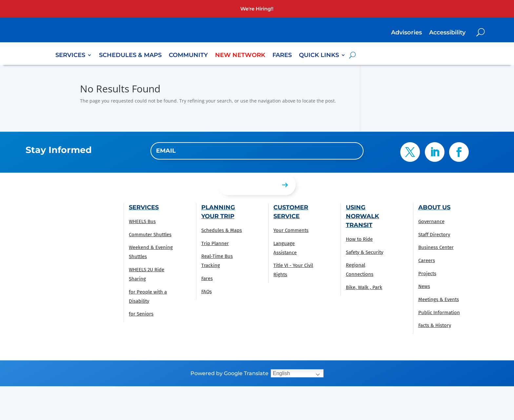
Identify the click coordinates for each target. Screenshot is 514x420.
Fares (282, 56)
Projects (427, 274)
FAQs (207, 292)
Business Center (436, 247)
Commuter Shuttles (150, 235)
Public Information (439, 313)
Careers (427, 260)
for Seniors (141, 314)
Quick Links (319, 56)
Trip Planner (215, 243)
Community (188, 56)
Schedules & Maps (130, 56)
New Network (240, 56)
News (424, 286)
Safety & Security (365, 252)
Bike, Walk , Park (364, 287)
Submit (236, 184)
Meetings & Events (439, 299)
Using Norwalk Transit (362, 216)
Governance (431, 221)
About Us (434, 207)
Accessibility (447, 33)
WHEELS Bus (142, 221)
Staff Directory (434, 235)
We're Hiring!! (257, 9)
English (281, 373)
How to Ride (359, 239)
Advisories (406, 33)
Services (70, 56)
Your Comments (291, 230)
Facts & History (435, 325)
